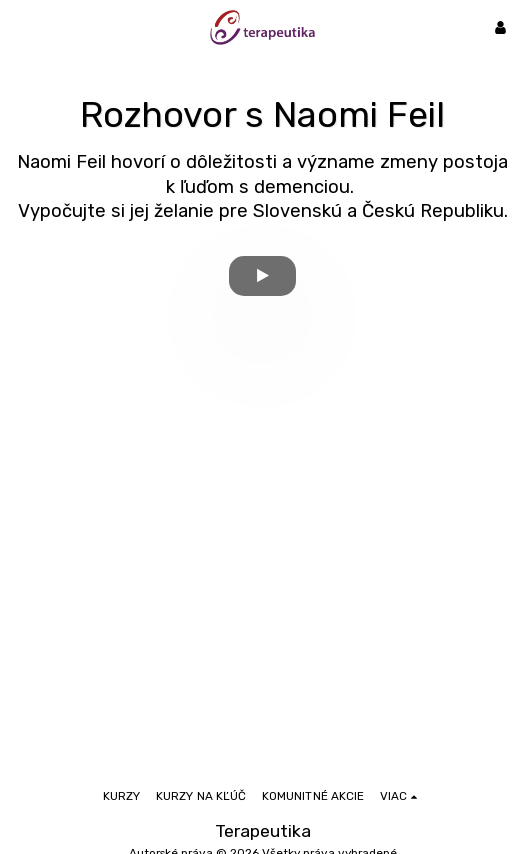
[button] (22, 27)
